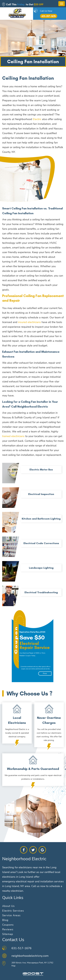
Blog (5, 920)
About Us (8, 906)
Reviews (8, 929)
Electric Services (13, 911)
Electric (37, 119)
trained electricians (13, 436)
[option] (34, 646)
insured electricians (29, 322)
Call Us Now (46, 11)
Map (13, 966)
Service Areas (11, 915)
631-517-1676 (49, 16)
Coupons (8, 925)
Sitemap (8, 934)
